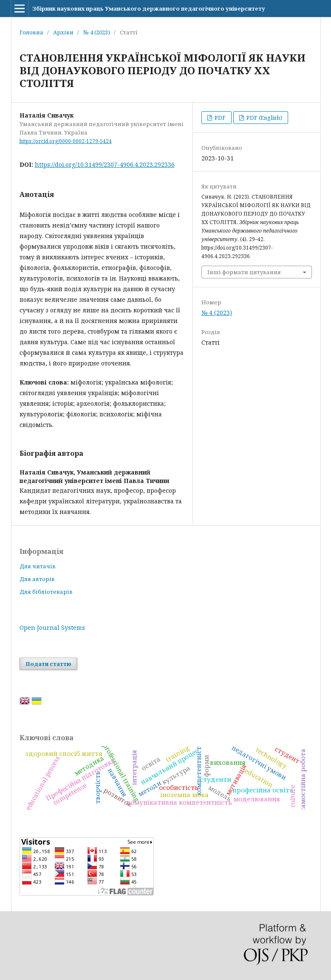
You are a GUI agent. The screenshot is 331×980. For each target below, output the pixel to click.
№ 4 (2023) (97, 32)
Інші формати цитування (244, 272)
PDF (219, 118)
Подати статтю (48, 664)
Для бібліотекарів (46, 592)
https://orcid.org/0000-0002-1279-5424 (66, 141)
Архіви (63, 32)
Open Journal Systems (52, 628)
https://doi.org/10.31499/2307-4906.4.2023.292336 (105, 164)
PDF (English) (264, 118)
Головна (31, 32)
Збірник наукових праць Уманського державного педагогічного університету (149, 8)
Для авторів (37, 579)
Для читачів (38, 566)
